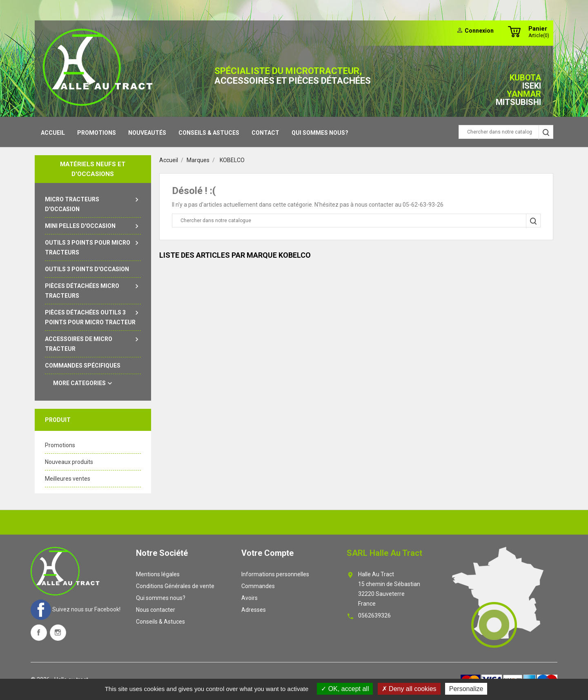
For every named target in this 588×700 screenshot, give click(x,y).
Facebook (39, 633)
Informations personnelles (275, 574)
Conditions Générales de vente (175, 586)
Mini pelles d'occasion (93, 226)
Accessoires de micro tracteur (93, 343)
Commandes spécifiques (83, 366)
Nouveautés (147, 133)
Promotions (97, 133)
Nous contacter (156, 610)
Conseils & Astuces (209, 133)
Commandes (258, 586)
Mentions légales (158, 574)
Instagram (58, 633)
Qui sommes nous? (320, 133)
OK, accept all (345, 689)
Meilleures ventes (68, 479)
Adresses (254, 610)
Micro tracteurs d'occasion (93, 203)
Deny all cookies (409, 689)
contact (265, 133)
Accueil (53, 133)
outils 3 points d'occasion (87, 269)
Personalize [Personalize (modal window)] (466, 689)
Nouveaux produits (69, 462)
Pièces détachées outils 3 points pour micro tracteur (93, 317)
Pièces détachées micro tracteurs (93, 290)
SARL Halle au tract (384, 553)
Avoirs (249, 598)
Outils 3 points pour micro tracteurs (93, 247)
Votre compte (267, 553)
